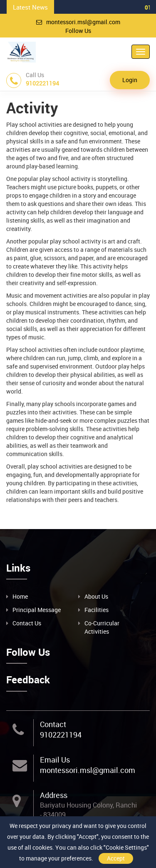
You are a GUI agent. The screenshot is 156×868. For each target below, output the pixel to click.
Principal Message (37, 610)
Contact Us (27, 623)
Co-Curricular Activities (102, 627)
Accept (116, 858)
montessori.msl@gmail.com (78, 22)
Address (54, 795)
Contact (53, 724)
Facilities (97, 610)
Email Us (55, 760)
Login (130, 80)
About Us (96, 596)
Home (20, 596)
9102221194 (61, 735)
